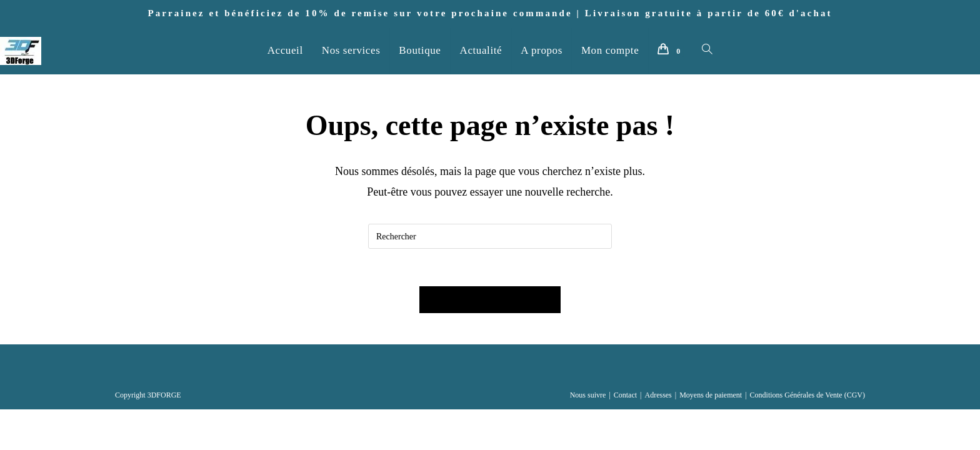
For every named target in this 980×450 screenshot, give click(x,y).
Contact (625, 395)
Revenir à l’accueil (490, 300)
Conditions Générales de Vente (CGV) (807, 395)
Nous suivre (588, 395)
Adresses (658, 395)
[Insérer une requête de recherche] (490, 236)
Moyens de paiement (711, 395)
